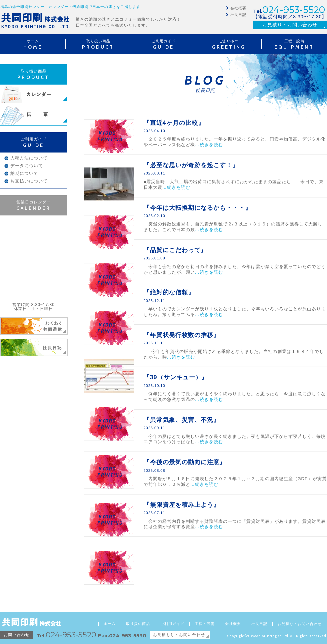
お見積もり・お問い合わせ (179, 635)
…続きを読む (209, 145)
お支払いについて (29, 181)
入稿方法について (29, 158)
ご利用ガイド (172, 624)
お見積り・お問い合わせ (290, 25)
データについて (27, 166)
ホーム (110, 624)
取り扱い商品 (138, 624)
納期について (24, 173)
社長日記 (238, 15)
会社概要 (238, 8)
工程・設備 (205, 624)
